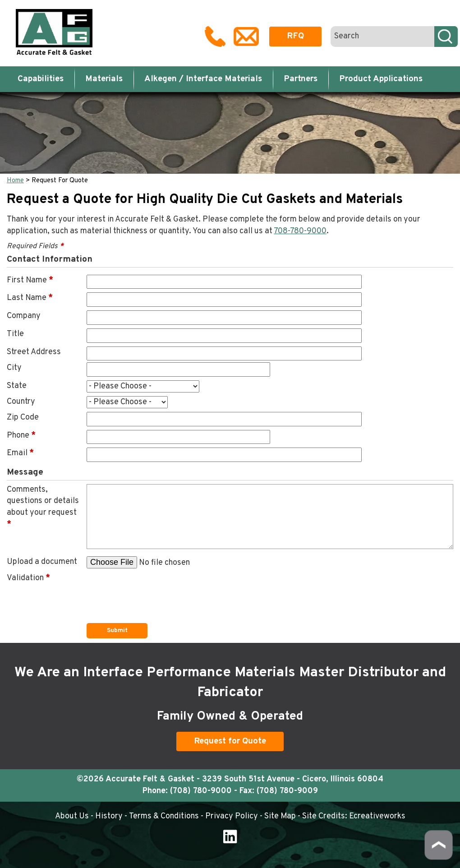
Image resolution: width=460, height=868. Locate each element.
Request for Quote (230, 741)
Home (15, 181)
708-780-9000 (300, 231)
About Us (72, 816)
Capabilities (41, 79)
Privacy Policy (232, 816)
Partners (301, 79)
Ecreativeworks (377, 816)
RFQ (295, 36)
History (109, 816)
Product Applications (381, 79)
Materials (104, 79)
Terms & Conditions (164, 816)
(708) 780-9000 (201, 791)
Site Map (280, 816)
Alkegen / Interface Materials (203, 79)
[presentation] (155, 590)
